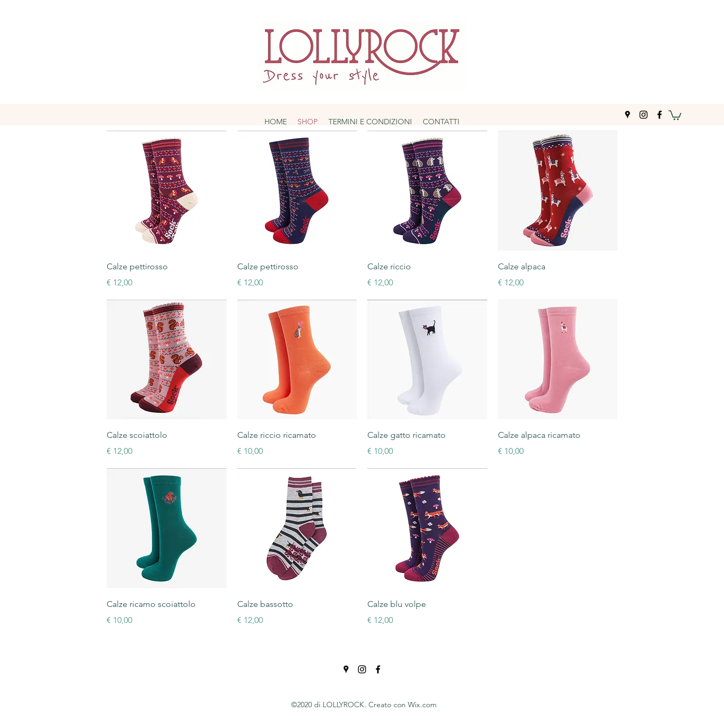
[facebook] (659, 115)
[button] (675, 115)
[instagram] (643, 115)
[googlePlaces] (628, 115)
